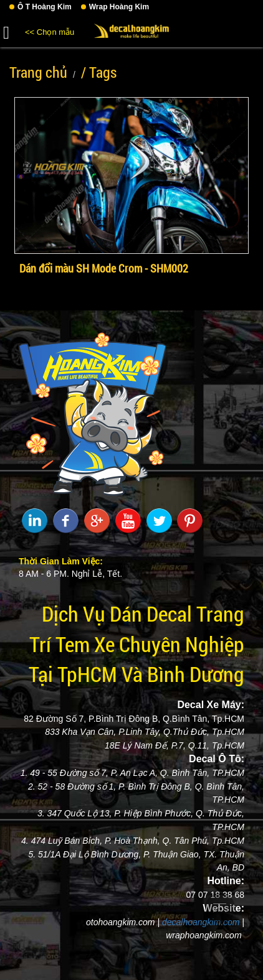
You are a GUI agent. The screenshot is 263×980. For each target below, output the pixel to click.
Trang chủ (38, 72)
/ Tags (99, 72)
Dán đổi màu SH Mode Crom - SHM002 (104, 268)
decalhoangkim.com (201, 922)
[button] (6, 30)
